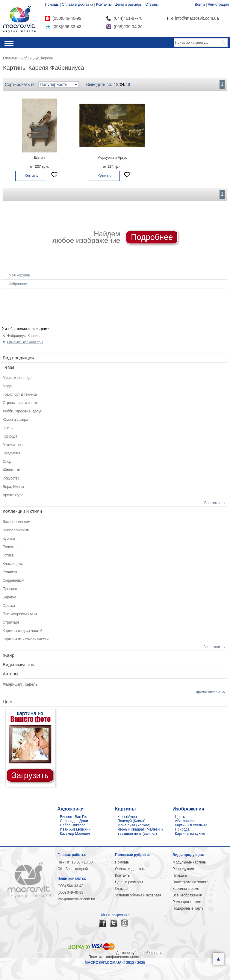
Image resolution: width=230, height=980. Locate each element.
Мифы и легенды (17, 378)
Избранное (18, 284)
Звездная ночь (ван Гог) (137, 834)
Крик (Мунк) (127, 817)
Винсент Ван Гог (74, 817)
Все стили (212, 647)
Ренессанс (12, 547)
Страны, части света (20, 403)
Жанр (9, 655)
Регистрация (218, 4)
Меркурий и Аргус (112, 158)
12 (116, 84)
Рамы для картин (187, 902)
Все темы (212, 503)
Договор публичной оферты (139, 953)
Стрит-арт (11, 622)
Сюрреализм (13, 580)
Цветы (8, 428)
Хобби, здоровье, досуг (22, 411)
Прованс (10, 589)
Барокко (9, 597)
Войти (200, 4)
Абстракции (185, 821)
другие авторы (208, 692)
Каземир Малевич (75, 834)
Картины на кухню (190, 834)
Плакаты (180, 875)
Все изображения (187, 895)
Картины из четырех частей (26, 639)
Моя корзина (19, 275)
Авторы (10, 674)
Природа (10, 436)
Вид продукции (18, 358)
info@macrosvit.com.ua (76, 899)
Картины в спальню (191, 825)
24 (122, 84)
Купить (31, 176)
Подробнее (152, 237)
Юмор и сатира (15, 420)
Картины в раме (186, 889)
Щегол (39, 158)
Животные (11, 470)
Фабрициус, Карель (23, 336)
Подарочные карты (188, 908)
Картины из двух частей (23, 631)
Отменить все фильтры (25, 342)
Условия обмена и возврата (138, 895)
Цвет (8, 702)
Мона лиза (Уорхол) (134, 825)
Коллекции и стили (22, 511)
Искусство (11, 478)
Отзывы (152, 4)
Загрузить (30, 775)
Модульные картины (190, 862)
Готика (8, 555)
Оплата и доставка (77, 4)
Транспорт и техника (20, 394)
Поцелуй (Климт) (131, 821)
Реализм (10, 572)
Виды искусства (19, 664)
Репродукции (183, 869)
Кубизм (9, 539)
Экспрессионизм (16, 522)
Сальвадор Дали (74, 821)
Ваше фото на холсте (190, 882)
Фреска (9, 606)
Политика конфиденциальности (115, 957)
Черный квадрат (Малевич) (140, 829)
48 (128, 84)
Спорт (8, 462)
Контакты (104, 4)
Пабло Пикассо (73, 825)
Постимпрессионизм (20, 614)
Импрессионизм (16, 530)
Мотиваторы (13, 445)
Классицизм (13, 564)
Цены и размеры (129, 4)
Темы (8, 367)
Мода (7, 386)
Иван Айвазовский (75, 829)
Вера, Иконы (13, 487)
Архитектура (13, 495)
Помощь (52, 4)
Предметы (11, 453)
